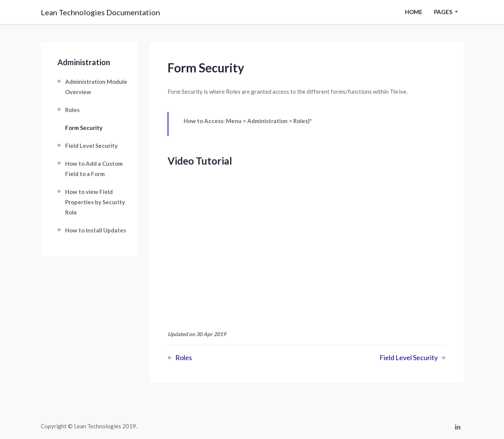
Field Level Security (91, 146)
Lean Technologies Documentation (100, 12)
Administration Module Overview (96, 87)
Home (414, 12)
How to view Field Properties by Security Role (95, 202)
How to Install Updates (96, 230)
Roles (72, 110)
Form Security (84, 128)
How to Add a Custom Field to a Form (94, 169)
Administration (84, 62)
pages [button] (444, 12)
